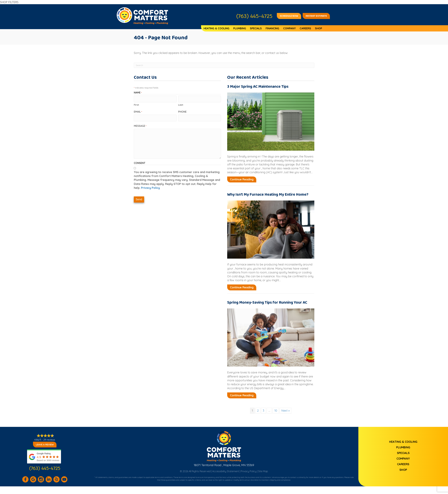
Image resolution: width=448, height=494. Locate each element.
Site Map (263, 471)
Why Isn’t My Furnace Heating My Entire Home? (268, 195)
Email (138, 111)
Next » (285, 411)
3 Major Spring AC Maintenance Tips (258, 87)
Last (181, 104)
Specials (256, 28)
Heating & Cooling (216, 28)
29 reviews (49, 440)
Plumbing (240, 28)
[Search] (224, 65)
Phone (182, 111)
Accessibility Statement (226, 471)
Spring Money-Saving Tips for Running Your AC (267, 303)
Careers (305, 28)
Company (290, 28)
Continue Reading (242, 179)
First (136, 104)
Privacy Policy (150, 187)
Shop (319, 28)
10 (276, 411)
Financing (272, 28)
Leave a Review (45, 445)
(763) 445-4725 (45, 468)
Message (140, 125)
